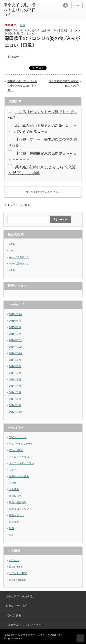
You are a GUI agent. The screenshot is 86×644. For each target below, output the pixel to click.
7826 (12, 270)
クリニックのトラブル (21, 463)
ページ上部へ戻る (80, 638)
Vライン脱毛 (16, 450)
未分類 (13, 483)
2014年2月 (15, 399)
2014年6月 (15, 379)
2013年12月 (16, 412)
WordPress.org (17, 580)
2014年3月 (15, 392)
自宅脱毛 (14, 522)
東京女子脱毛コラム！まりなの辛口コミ (20, 10)
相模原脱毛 (15, 496)
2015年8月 (15, 327)
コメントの (18, 573)
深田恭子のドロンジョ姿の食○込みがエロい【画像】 (22, 86)
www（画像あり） (19, 257)
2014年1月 (15, 405)
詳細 (12, 535)
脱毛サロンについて (20, 509)
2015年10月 (16, 314)
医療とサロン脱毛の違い (21, 596)
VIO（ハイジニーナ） (21, 444)
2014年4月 (15, 386)
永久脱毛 (14, 489)
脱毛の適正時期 (18, 502)
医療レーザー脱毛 (19, 476)
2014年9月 (15, 360)
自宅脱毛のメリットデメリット (25, 625)
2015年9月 (15, 321)
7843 (12, 244)
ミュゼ (13, 470)
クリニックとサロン (20, 457)
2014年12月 (16, 340)
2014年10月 (16, 353)
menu (77, 5)
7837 (12, 251)
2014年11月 (16, 347)
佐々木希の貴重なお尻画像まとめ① (64, 84)
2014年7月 (15, 373)
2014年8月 (15, 366)
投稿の (16, 567)
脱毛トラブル (17, 515)
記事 (23, 25)
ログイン (14, 560)
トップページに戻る (19, 205)
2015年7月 (15, 334)
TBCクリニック (18, 437)
